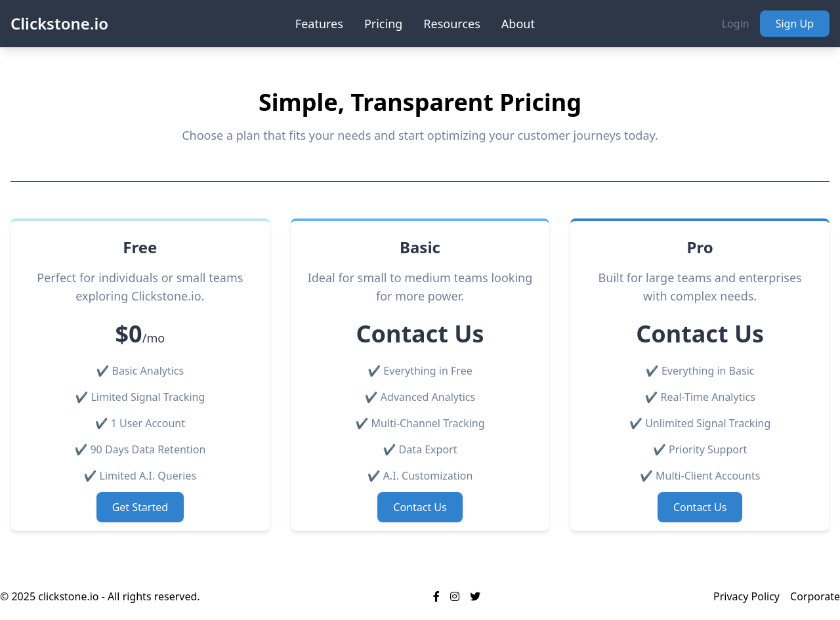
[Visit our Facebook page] (436, 596)
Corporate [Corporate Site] (815, 596)
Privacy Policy (746, 596)
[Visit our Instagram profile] (455, 596)
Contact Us (420, 507)
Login (736, 24)
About (518, 24)
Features (319, 24)
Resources (451, 24)
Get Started (140, 507)
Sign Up (795, 24)
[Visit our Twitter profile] (475, 596)
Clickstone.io (59, 24)
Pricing (383, 24)
